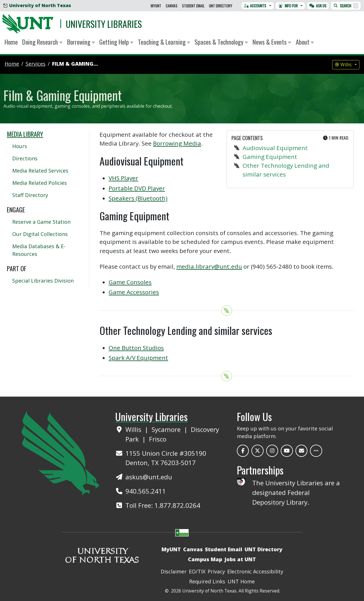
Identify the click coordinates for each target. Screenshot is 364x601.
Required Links (207, 581)
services (36, 64)
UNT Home (241, 581)
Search (346, 6)
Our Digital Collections (40, 234)
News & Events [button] (272, 42)
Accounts (255, 6)
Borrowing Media (177, 143)
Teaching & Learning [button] (164, 42)
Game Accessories (134, 292)
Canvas (172, 6)
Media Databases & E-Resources (39, 250)
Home (11, 42)
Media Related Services (40, 171)
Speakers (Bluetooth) (138, 198)
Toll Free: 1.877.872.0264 (163, 505)
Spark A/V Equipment (138, 358)
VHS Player (123, 178)
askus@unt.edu (149, 477)
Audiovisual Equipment (275, 148)
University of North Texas (37, 5)
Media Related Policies (40, 183)
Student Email (193, 6)
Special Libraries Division (43, 281)
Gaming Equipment (270, 157)
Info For (288, 6)
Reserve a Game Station (41, 222)
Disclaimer (174, 571)
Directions (25, 158)
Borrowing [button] (81, 42)
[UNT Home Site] (60, 452)
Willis (134, 429)
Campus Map (205, 559)
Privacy (216, 571)
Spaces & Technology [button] (221, 42)
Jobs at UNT (240, 559)
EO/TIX (197, 571)
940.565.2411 (146, 491)
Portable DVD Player (137, 188)
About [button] (305, 42)
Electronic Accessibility (255, 571)
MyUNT (156, 6)
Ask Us (318, 6)
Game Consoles (130, 282)
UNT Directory (221, 6)
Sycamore (167, 429)
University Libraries (104, 24)
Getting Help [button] (116, 42)
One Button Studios (136, 348)
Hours (20, 146)
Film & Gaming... (75, 64)
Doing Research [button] (42, 42)
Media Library (25, 134)
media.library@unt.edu (209, 266)
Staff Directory (30, 195)
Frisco (158, 439)
